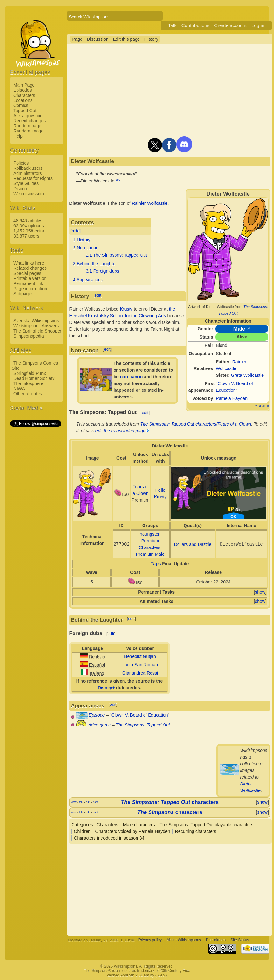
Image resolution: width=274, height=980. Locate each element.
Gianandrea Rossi (140, 673)
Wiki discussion (29, 194)
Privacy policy (150, 940)
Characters (24, 95)
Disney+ (106, 688)
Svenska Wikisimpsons (36, 321)
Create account (230, 25)
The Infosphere (28, 383)
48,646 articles (28, 221)
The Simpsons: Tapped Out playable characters (206, 825)
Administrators (28, 173)
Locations (23, 100)
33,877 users (26, 236)
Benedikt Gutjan (140, 656)
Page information (30, 289)
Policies (21, 163)
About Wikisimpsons (184, 940)
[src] (118, 179)
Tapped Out (25, 111)
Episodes (23, 90)
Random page (27, 126)
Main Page (24, 85)
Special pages (27, 273)
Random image (28, 131)
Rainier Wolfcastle (150, 203)
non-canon (131, 377)
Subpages (23, 294)
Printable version (30, 278)
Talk (172, 25)
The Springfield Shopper (37, 331)
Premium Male (150, 554)
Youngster (150, 534)
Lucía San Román (140, 665)
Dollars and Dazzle (193, 544)
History (151, 39)
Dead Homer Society (34, 378)
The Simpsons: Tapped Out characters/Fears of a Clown (196, 424)
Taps (156, 564)
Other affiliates (28, 394)
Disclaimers (216, 940)
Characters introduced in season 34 (109, 838)
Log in (258, 25)
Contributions (195, 25)
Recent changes (29, 121)
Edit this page (126, 39)
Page (77, 39)
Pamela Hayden (232, 398)
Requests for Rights (33, 178)
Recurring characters (196, 831)
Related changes (30, 268)
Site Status (240, 940)
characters (170, 802)
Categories (82, 825)
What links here (29, 263)
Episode (97, 715)
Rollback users (28, 168)
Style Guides (26, 183)
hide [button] (76, 231)
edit (98, 295)
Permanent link (28, 283)
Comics (21, 105)
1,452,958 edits (29, 231)
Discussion (98, 39)
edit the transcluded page (120, 431)
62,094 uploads (29, 226)
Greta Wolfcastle (247, 375)
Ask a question (28, 116)
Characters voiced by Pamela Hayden (133, 831)
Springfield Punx (30, 373)
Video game (99, 725)
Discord (21, 189)
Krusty (126, 309)
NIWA (19, 389)
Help (18, 136)
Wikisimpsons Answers (36, 326)
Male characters (139, 825)
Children (82, 831)
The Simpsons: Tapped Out (143, 725)
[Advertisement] (35, 523)
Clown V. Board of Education (140, 715)
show (260, 592)
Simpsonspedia (29, 336)
